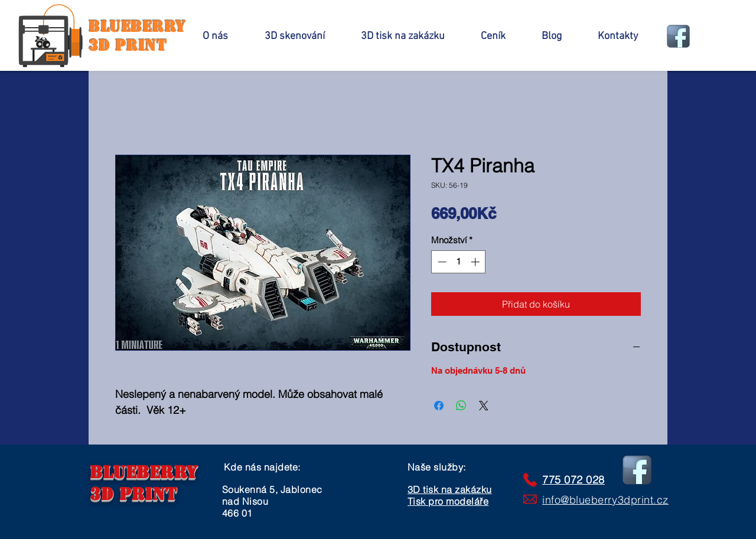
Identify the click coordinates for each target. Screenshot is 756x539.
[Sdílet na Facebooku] (439, 406)
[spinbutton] (459, 262)
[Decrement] (441, 262)
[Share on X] (484, 406)
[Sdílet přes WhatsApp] (461, 406)
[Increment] (476, 262)
